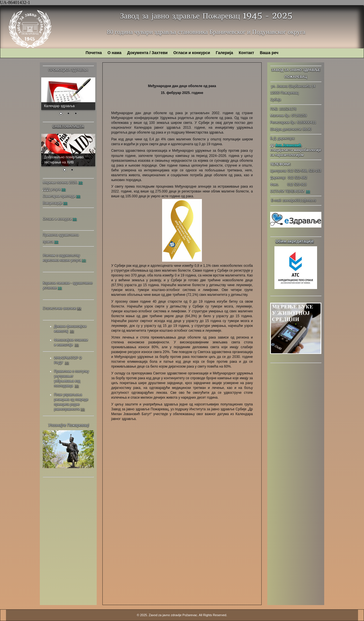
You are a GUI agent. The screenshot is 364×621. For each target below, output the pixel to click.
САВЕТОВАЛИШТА (68, 126)
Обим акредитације (295, 241)
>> (308, 191)
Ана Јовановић (288, 145)
